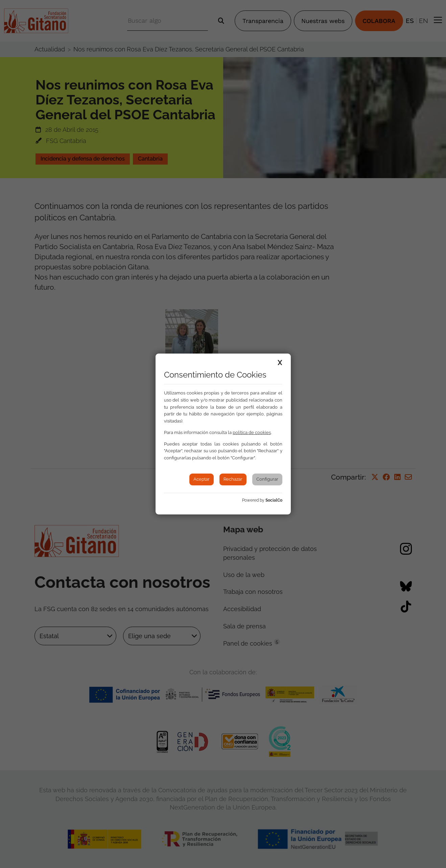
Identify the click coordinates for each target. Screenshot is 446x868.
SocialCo (274, 500)
